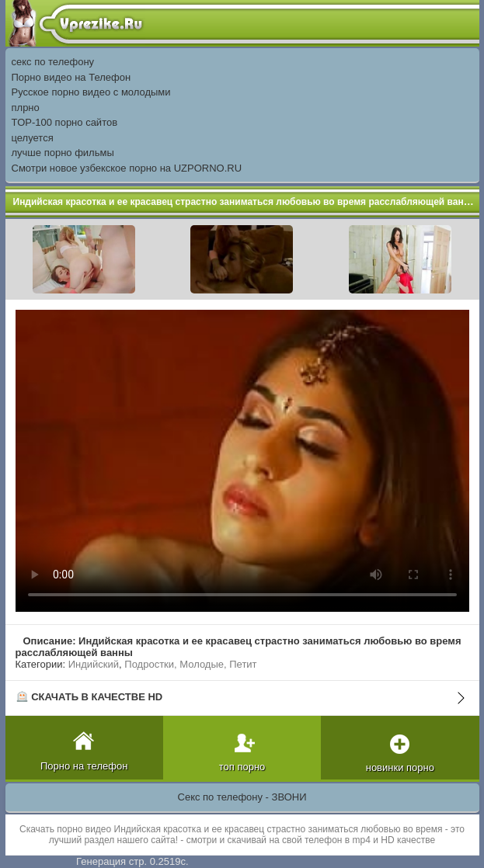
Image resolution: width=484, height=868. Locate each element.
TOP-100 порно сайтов (65, 122)
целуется (33, 138)
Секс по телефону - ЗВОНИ (242, 797)
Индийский (94, 664)
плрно (26, 108)
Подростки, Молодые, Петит (190, 664)
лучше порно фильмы (63, 153)
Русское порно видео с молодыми (91, 92)
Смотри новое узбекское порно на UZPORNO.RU (127, 168)
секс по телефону (53, 62)
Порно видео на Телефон (71, 77)
